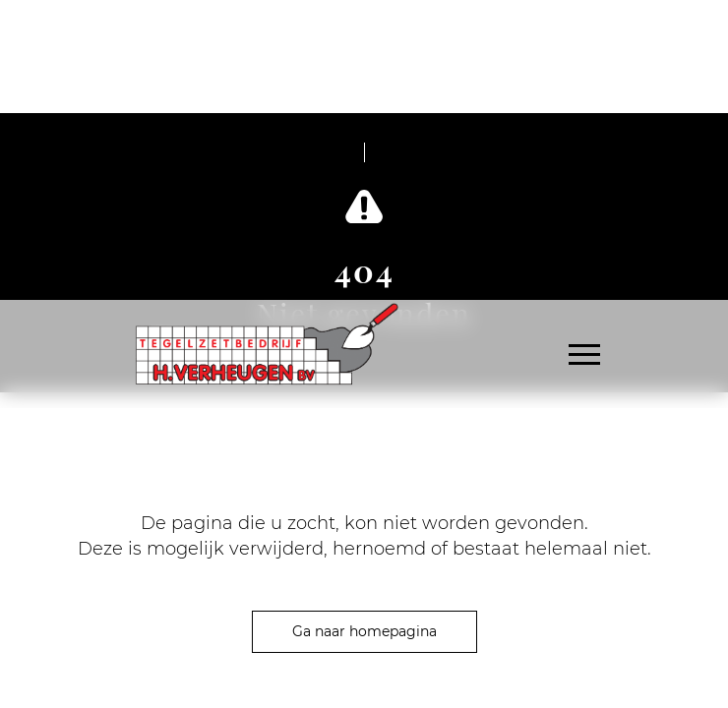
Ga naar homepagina (364, 631)
